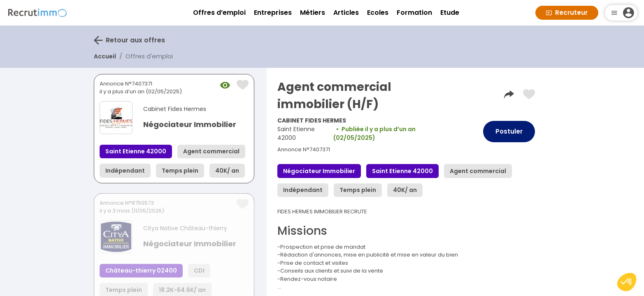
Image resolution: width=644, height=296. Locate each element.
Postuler (509, 131)
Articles (346, 13)
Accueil (105, 56)
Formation (414, 13)
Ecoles (378, 13)
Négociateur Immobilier (190, 124)
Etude (450, 13)
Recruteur (567, 13)
